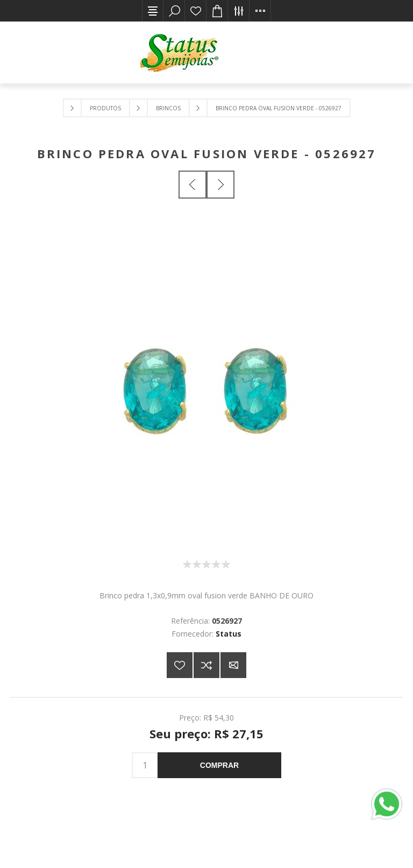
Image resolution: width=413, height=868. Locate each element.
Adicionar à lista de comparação (206, 665)
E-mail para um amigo (233, 665)
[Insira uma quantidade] (145, 765)
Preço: (190, 718)
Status (229, 634)
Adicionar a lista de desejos (180, 665)
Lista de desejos (196, 11)
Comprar (219, 765)
